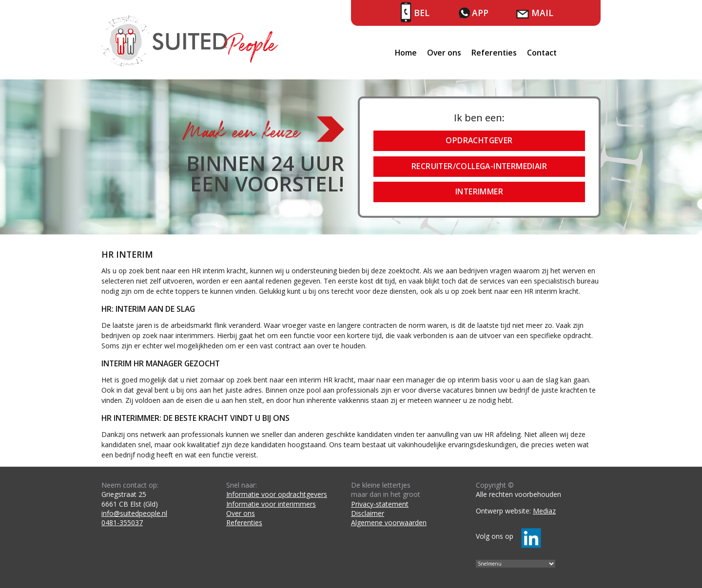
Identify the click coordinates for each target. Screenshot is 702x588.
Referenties (494, 53)
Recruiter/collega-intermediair (479, 166)
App (480, 13)
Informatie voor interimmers (271, 504)
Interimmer (479, 191)
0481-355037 (122, 522)
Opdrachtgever (479, 140)
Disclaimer (368, 513)
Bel (422, 13)
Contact (542, 53)
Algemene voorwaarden (389, 522)
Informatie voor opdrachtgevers (277, 494)
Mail (542, 13)
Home (406, 53)
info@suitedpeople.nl (134, 513)
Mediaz (544, 511)
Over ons (444, 53)
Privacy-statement (380, 504)
